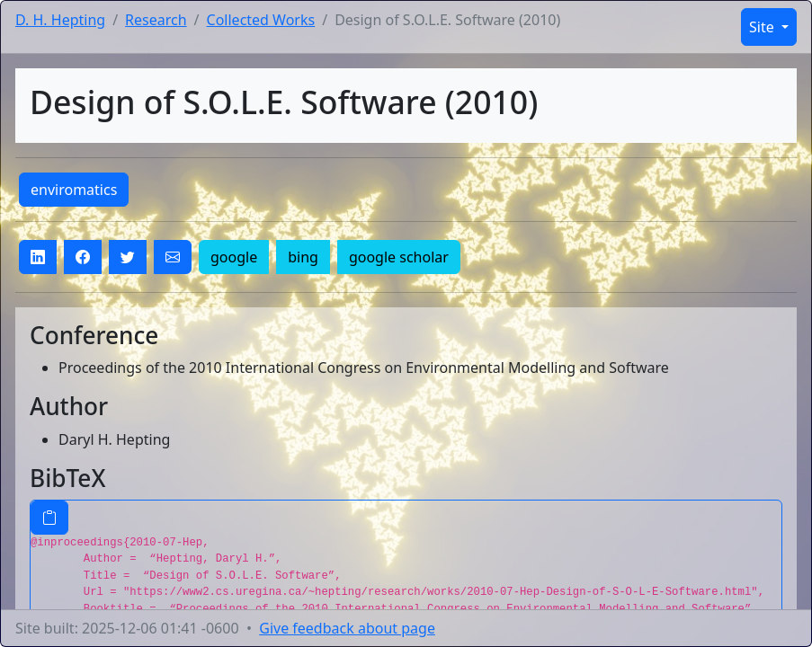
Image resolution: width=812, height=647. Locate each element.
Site (763, 27)
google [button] (234, 257)
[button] (38, 257)
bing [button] (303, 257)
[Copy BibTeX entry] (49, 518)
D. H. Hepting (60, 20)
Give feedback (347, 628)
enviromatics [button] (74, 190)
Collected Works (261, 20)
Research (156, 20)
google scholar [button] (399, 257)
